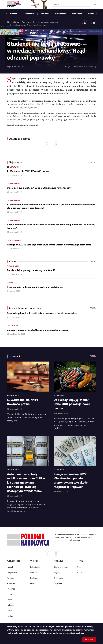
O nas (79, 567)
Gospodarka (29, 14)
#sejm (68, 67)
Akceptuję (89, 639)
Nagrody (57, 573)
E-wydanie (58, 583)
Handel (13, 14)
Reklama (10, 611)
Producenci (60, 14)
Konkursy (34, 578)
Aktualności (15, 167)
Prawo (10, 283)
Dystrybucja (58, 578)
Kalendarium (35, 567)
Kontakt (10, 616)
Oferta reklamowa (61, 567)
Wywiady (34, 573)
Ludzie (91, 14)
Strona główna (13, 22)
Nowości (45, 14)
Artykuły (25, 22)
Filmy (32, 583)
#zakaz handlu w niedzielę (85, 67)
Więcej (93, 162)
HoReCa (10, 605)
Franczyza (77, 14)
